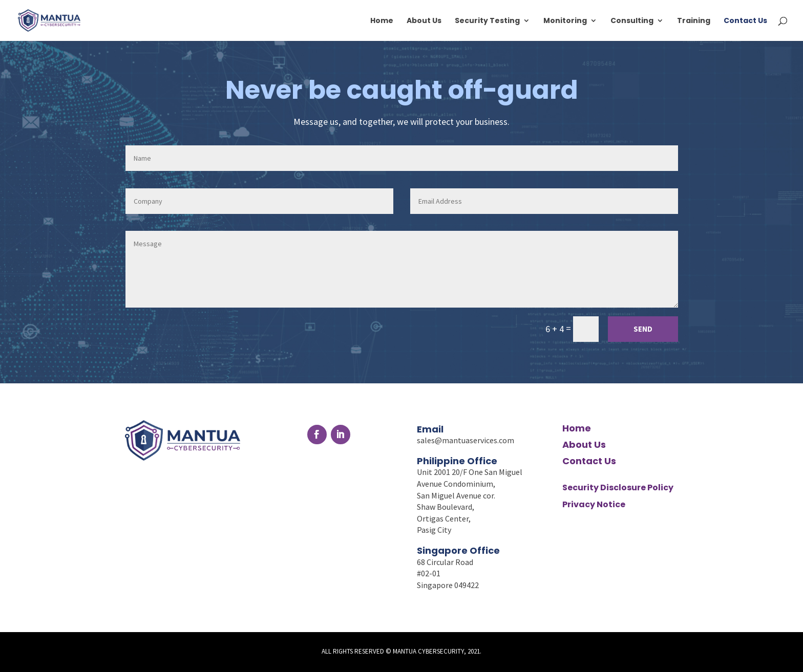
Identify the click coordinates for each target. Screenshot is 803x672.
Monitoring (565, 21)
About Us (424, 21)
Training (694, 21)
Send (643, 329)
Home (382, 21)
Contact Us (745, 21)
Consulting (632, 21)
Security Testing (487, 21)
